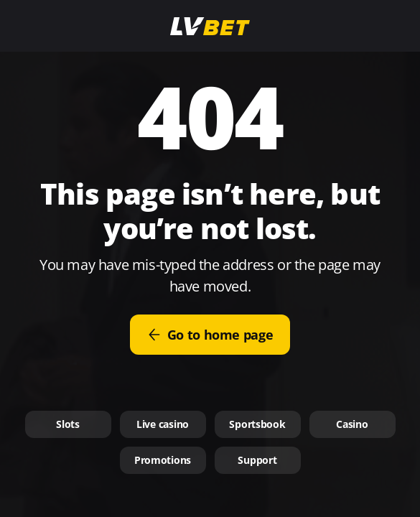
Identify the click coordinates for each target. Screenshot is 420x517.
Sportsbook (257, 424)
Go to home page (210, 335)
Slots (68, 424)
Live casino (163, 424)
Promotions (163, 460)
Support (257, 460)
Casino (352, 424)
